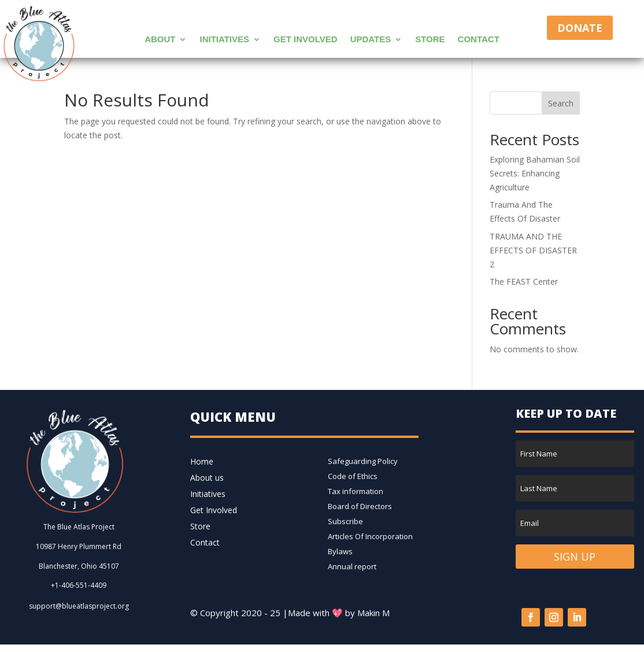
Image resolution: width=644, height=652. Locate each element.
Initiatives (224, 40)
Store (430, 40)
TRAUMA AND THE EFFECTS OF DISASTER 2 (533, 250)
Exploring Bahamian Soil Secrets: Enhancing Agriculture (535, 173)
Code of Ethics (353, 476)
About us (207, 478)
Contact (479, 40)
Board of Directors (360, 506)
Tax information (356, 491)
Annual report (352, 566)
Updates (371, 40)
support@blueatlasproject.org (79, 606)
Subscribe (345, 521)
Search (561, 103)
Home (202, 461)
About (160, 40)
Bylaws (340, 551)
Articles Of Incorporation (370, 536)
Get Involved (306, 40)
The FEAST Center (524, 281)
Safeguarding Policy (363, 461)
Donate (580, 28)
